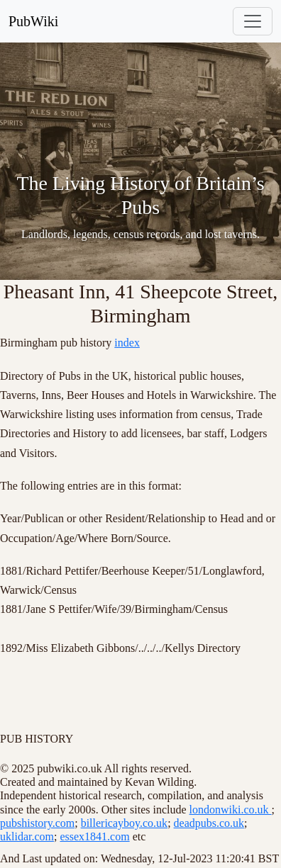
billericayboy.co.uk (124, 823)
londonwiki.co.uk (231, 810)
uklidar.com (27, 836)
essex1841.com (94, 836)
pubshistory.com (37, 823)
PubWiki (33, 21)
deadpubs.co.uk (209, 823)
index (127, 343)
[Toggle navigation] (253, 21)
